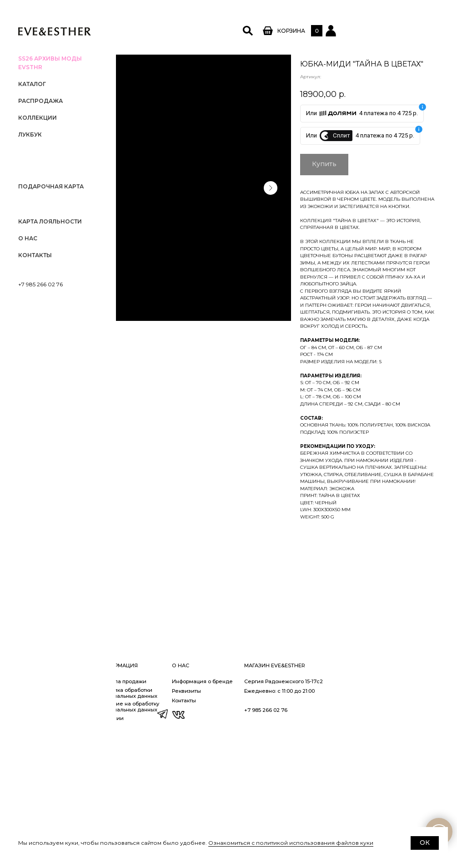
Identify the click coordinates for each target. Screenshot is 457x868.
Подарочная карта (51, 186)
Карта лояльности (50, 221)
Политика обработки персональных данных (243, 815)
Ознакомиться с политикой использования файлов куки (291, 843)
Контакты (35, 255)
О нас (28, 238)
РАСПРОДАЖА (40, 101)
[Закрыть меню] (105, 11)
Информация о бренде (318, 803)
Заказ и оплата (159, 812)
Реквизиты (302, 812)
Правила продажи (238, 803)
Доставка (152, 822)
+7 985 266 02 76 (40, 284)
